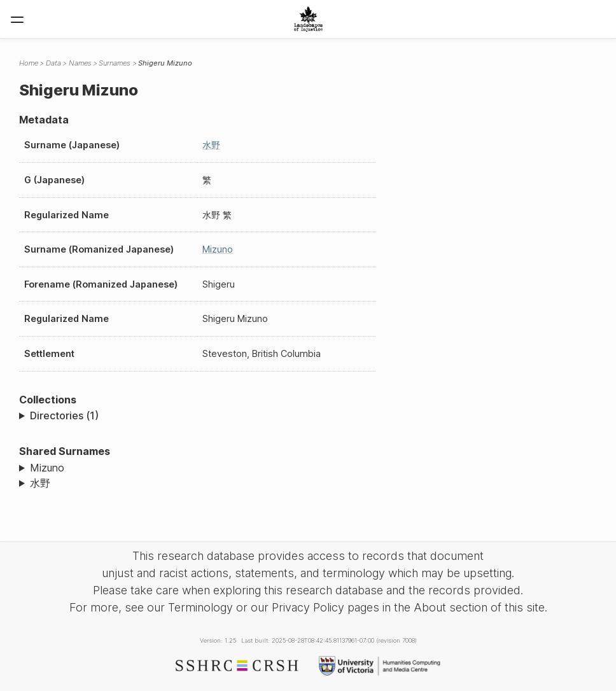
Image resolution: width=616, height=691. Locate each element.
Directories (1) (64, 415)
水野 (211, 145)
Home (29, 63)
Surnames (115, 63)
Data (53, 63)
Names (80, 63)
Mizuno (218, 249)
